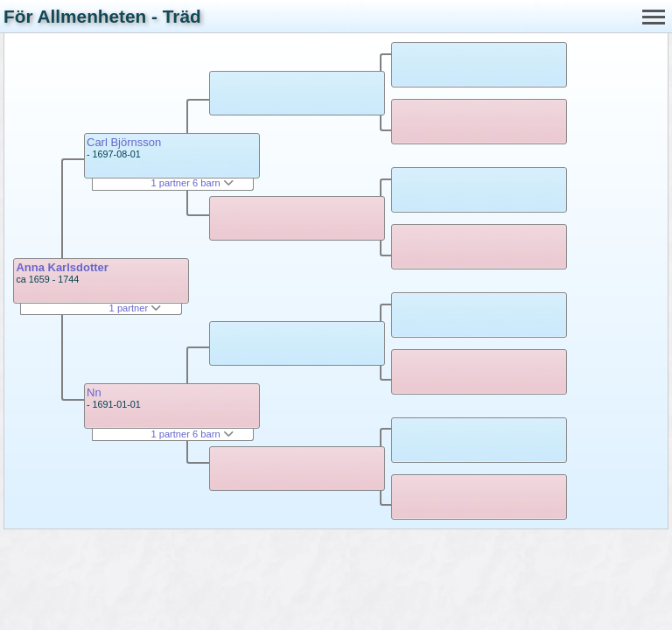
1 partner (136, 308)
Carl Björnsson (124, 142)
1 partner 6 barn (192, 183)
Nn (94, 392)
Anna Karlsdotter (62, 267)
